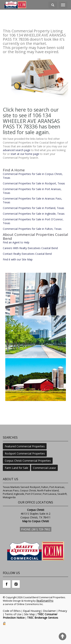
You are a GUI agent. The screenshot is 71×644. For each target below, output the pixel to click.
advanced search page (17, 150)
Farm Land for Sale (16, 468)
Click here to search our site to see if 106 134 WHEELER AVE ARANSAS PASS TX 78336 (31, 118)
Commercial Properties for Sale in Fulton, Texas (32, 229)
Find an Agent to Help (16, 242)
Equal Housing (32, 611)
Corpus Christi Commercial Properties (28, 461)
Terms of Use (13, 614)
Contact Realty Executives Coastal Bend (27, 254)
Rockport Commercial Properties (25, 453)
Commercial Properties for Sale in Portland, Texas (34, 208)
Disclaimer (49, 611)
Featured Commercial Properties (25, 446)
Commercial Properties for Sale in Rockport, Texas (34, 183)
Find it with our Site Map (18, 259)
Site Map (29, 614)
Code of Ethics (12, 611)
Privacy (63, 611)
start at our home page (25, 154)
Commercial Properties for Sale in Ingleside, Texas (34, 214)
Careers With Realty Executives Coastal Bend (30, 248)
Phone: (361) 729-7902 (36, 529)
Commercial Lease (44, 468)
